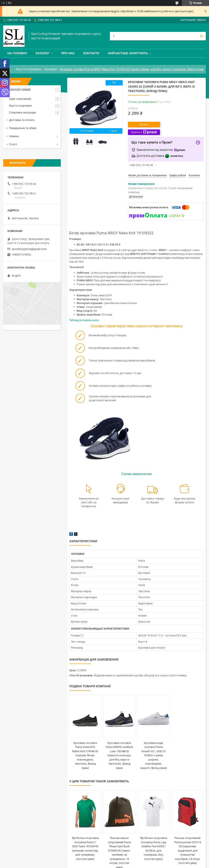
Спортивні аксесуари (23, 112)
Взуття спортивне (29, 69)
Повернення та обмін (23, 128)
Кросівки (51, 69)
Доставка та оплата (22, 120)
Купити (144, 124)
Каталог (43, 53)
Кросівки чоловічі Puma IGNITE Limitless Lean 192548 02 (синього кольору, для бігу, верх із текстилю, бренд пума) (119, 755)
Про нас (68, 53)
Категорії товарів (20, 89)
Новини (14, 136)
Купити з (144, 132)
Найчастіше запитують (128, 53)
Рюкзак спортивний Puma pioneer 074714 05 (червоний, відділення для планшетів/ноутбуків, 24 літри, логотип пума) (188, 850)
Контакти (91, 53)
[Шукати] (202, 36)
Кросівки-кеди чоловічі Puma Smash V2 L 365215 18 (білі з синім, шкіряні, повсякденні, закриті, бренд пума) (154, 755)
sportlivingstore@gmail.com (29, 249)
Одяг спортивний (20, 99)
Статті (13, 144)
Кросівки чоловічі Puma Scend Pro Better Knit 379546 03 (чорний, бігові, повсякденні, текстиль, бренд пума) (85, 755)
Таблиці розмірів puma (84, 320)
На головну (17, 53)
